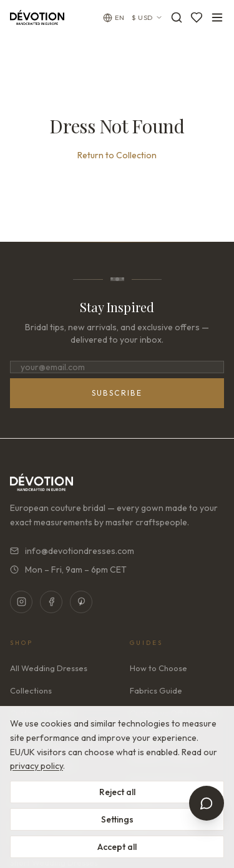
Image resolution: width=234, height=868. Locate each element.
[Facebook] (51, 602)
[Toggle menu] (217, 17)
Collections (31, 690)
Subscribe (117, 393)
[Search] (177, 17)
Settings (117, 819)
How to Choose (158, 668)
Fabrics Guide (156, 690)
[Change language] (114, 18)
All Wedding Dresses (49, 668)
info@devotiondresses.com (72, 551)
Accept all (117, 847)
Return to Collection (117, 155)
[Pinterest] (81, 602)
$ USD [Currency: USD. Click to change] (147, 17)
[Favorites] (197, 17)
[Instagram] (21, 602)
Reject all (117, 792)
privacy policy (37, 766)
